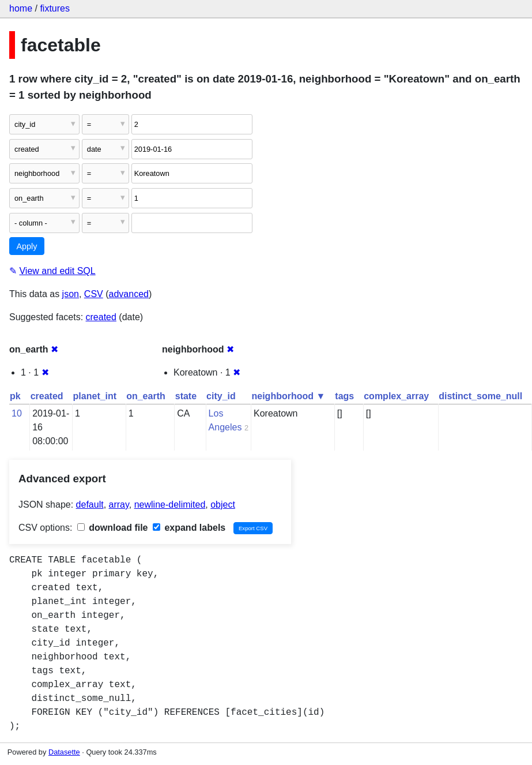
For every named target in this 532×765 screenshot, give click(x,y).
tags (344, 396)
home (21, 8)
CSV (94, 294)
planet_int (95, 396)
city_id (221, 396)
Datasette (64, 752)
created (101, 317)
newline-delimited (170, 505)
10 (17, 413)
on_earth (146, 396)
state (186, 396)
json (71, 294)
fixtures (55, 8)
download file (113, 528)
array (119, 505)
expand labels (189, 528)
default (90, 505)
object (223, 505)
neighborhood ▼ (289, 396)
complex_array (396, 396)
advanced (129, 294)
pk (15, 396)
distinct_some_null (480, 396)
